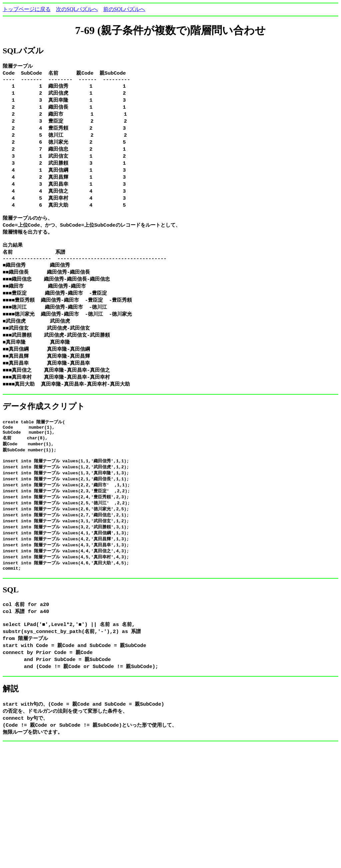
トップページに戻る (27, 9)
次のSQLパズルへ (77, 9)
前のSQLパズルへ (124, 9)
